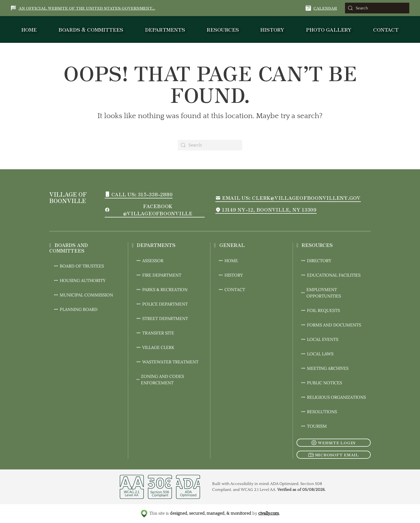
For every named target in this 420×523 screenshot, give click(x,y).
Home (29, 29)
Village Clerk (155, 347)
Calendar (321, 8)
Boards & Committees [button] (91, 29)
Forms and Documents (331, 325)
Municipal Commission (83, 295)
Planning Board (75, 309)
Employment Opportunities (321, 293)
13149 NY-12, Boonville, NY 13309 (266, 209)
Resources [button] (223, 29)
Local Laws (317, 354)
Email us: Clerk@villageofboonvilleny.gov (288, 198)
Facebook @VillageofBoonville (149, 210)
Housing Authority (79, 280)
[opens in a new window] (132, 490)
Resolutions (319, 412)
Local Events (319, 339)
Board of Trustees (79, 266)
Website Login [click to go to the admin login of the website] (333, 443)
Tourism (314, 426)
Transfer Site (155, 333)
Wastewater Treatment (167, 362)
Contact (386, 29)
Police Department (162, 304)
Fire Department (159, 275)
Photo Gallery (329, 29)
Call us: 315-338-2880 (139, 194)
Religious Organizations (333, 397)
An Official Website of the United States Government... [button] (83, 8)
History (272, 29)
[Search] (377, 8)
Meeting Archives (325, 368)
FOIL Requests (320, 310)
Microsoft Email (334, 455)
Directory (316, 261)
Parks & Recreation (162, 289)
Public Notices (321, 383)
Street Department (162, 318)
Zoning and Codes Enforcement (160, 379)
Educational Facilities (331, 275)
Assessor (150, 261)
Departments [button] (165, 29)
